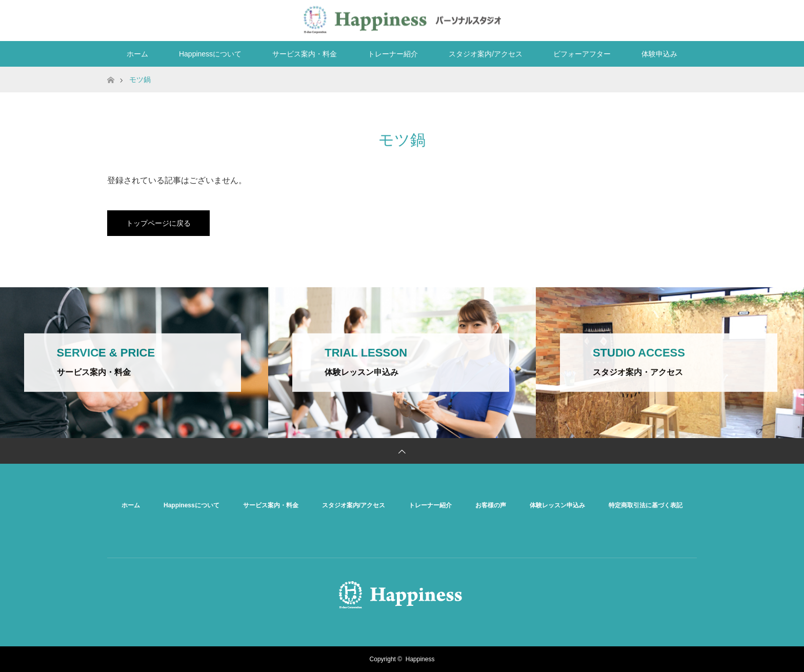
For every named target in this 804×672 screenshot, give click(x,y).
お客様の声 (491, 505)
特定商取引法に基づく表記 (646, 505)
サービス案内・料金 (305, 54)
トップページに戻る (158, 223)
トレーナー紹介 (393, 54)
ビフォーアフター (582, 54)
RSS (687, 18)
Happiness (420, 659)
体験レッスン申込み (557, 505)
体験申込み (659, 54)
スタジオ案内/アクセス (486, 54)
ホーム (137, 54)
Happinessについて (210, 54)
